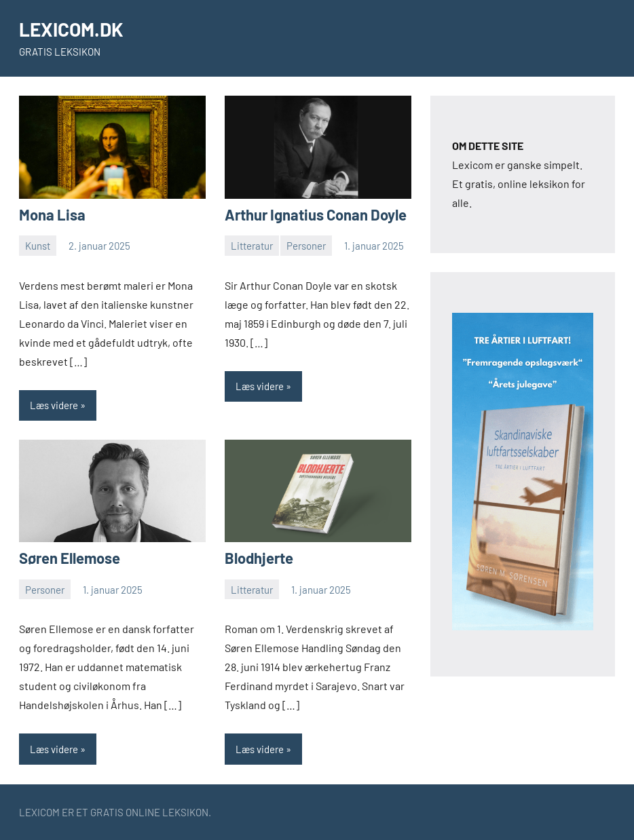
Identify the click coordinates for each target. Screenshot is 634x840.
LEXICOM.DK (71, 29)
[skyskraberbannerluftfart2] (523, 626)
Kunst (38, 246)
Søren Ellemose (70, 558)
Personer (306, 246)
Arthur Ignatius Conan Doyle (316, 214)
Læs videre (54, 405)
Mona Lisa (52, 214)
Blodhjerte (259, 558)
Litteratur (252, 246)
